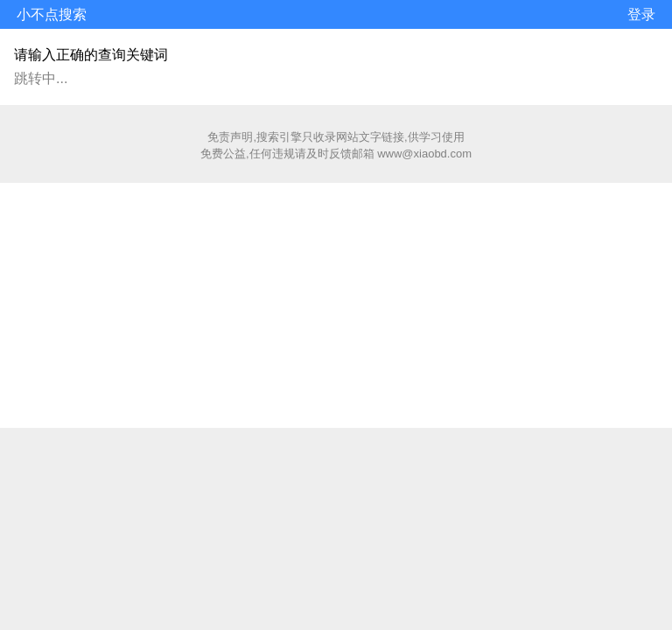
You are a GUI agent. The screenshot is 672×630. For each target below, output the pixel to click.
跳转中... (41, 78)
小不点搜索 (52, 14)
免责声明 (230, 137)
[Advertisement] (336, 305)
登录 (641, 14)
